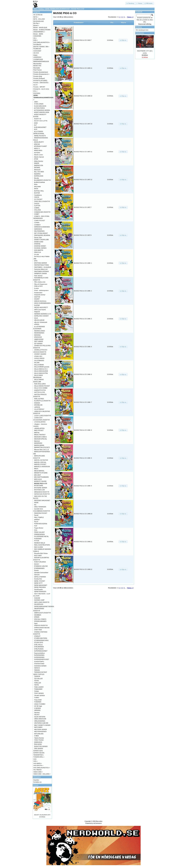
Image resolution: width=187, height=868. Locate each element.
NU (35, 505)
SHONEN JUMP (39, 600)
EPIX (36, 261)
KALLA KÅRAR (39, 365)
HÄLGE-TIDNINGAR (41, 322)
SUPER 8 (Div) (38, 751)
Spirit (36, 623)
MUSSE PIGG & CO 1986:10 (83, 96)
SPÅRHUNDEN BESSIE (42, 628)
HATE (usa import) (40, 310)
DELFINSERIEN (39, 231)
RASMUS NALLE (40, 543)
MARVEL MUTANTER (41, 460)
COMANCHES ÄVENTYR (42, 212)
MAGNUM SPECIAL (41, 439)
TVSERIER (38, 702)
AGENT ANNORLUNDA (42, 112)
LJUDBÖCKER (38, 59)
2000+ (36, 102)
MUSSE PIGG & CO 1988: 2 (83, 291)
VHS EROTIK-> (38, 765)
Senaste (36, 785)
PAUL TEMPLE (39, 517)
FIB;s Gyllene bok (40, 282)
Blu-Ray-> (37, 23)
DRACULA (38, 252)
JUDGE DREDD (39, 358)
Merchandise (37, 64)
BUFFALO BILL (39, 191)
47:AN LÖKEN (39, 104)
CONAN (37, 223)
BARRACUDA (39, 165)
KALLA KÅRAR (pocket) (42, 367)
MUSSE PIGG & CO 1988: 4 (83, 347)
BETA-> (36, 17)
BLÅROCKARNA (40, 182)
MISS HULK (38, 479)
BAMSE (37, 163)
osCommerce (97, 823)
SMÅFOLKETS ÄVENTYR (42, 613)
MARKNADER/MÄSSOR (41, 61)
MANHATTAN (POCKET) (42, 447)
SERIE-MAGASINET (41, 585)
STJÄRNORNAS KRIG (41, 640)
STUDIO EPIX (39, 642)
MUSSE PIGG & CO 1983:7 (83, 40)
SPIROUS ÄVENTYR (41, 625)
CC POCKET (38, 199)
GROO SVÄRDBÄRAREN (42, 303)
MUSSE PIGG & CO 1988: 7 (83, 402)
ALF (35, 125)
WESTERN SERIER (41, 729)
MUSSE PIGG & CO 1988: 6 (83, 374)
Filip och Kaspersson (41, 284)
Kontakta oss (38, 782)
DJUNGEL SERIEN (40, 248)
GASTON (37, 297)
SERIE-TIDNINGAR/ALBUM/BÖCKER (57, 9)
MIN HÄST (38, 475)
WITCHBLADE (39, 734)
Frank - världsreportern (41, 290)
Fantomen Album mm (41, 269)
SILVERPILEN (39, 604)
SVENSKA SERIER (40, 666)
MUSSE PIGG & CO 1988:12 (83, 569)
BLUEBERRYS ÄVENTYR (42, 180)
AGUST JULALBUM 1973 (42, 815)
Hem (35, 9)
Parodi (36, 515)
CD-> (35, 38)
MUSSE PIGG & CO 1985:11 (83, 68)
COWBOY (37, 225)
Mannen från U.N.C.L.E (42, 450)
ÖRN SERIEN (39, 748)
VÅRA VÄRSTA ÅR (40, 719)
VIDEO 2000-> (38, 772)
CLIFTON (37, 206)
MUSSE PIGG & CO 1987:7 (83, 207)
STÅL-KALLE (38, 645)
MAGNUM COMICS (40, 437)
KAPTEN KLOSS (40, 392)
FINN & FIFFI (38, 286)
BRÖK (36, 189)
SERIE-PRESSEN (40, 587)
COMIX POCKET (40, 221)
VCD (35, 759)
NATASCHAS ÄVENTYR (42, 494)
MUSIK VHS (37, 66)
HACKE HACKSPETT (41, 307)
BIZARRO (37, 174)
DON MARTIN (39, 250)
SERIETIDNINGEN (40, 592)
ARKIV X (37, 148)
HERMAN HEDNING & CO (43, 314)
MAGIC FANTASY (40, 435)
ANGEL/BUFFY (39, 142)
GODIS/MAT (37, 51)
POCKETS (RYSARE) (40, 81)
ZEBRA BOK (38, 742)
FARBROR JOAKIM (40, 273)
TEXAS (36, 681)
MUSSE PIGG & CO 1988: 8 (83, 430)
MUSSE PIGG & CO (78, 9)
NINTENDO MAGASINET (42, 500)
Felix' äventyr (38, 276)
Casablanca (38, 195)
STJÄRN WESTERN (41, 638)
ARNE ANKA (38, 150)
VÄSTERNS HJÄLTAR (41, 723)
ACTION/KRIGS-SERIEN (42, 110)
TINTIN (36, 685)
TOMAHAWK (38, 689)
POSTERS (37, 93)
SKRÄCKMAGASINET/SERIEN (44, 606)
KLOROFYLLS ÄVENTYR (42, 401)
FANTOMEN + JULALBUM (43, 267)
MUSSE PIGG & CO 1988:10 (83, 514)
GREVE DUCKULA (40, 301)
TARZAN (37, 670)
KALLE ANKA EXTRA (41, 373)
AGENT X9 (38, 119)
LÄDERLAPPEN (39, 428)
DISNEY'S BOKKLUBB (41, 240)
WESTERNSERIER (40, 732)
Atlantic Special (39, 157)
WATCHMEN (38, 727)
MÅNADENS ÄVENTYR (42, 492)
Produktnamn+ (79, 22)
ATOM (36, 159)
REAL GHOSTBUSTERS (42, 545)
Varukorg (139, 27)
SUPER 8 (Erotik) (39, 753)
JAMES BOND (39, 339)
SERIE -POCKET (40, 581)
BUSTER (37, 193)
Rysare (36, 570)
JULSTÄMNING (39, 360)
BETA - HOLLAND (39, 19)
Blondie (37, 178)
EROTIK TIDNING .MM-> (41, 47)
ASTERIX (37, 153)
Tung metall (38, 700)
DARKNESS (38, 229)
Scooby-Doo (38, 579)
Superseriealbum (40, 653)
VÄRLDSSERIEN (40, 721)
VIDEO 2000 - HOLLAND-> (42, 774)
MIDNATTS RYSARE (41, 473)
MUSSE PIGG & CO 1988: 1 (83, 263)
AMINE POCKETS (40, 136)
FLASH (36, 288)
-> (44, 97)
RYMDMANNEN (39, 568)
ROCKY (37, 564)
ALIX (36, 129)
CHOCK (37, 204)
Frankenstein (38, 293)
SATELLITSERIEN (40, 577)
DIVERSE (37, 244)
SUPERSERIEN (39, 655)
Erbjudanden (140, 33)
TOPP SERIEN (39, 693)
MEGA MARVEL (39, 471)
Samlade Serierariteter (41, 573)
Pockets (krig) (38, 76)
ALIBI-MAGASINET (40, 127)
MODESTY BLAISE (40, 481)
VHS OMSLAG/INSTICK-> (42, 768)
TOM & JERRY (39, 687)
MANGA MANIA (39, 445)
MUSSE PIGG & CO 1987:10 (83, 124)
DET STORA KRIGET (41, 233)
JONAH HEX (38, 356)
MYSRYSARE (39, 486)
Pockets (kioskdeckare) (41, 72)
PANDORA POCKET (41, 513)
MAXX (36, 469)
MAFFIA (37, 433)
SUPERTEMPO (39, 662)
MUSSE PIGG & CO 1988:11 (83, 542)
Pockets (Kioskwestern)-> (41, 74)
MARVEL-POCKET (40, 464)
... (126, 17)
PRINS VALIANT (39, 532)
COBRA (37, 208)
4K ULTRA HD (38, 15)
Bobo (36, 184)
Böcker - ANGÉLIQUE (40, 28)
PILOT (36, 522)
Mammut (37, 441)
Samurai (37, 575)
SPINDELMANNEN (40, 621)
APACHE (37, 144)
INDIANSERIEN (39, 333)
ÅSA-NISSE (38, 744)
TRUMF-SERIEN (39, 696)
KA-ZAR (37, 363)
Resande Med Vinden (41, 553)
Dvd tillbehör (37, 44)
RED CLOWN (39, 547)
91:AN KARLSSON (40, 106)
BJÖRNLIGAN (39, 176)
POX (36, 530)
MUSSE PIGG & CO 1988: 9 (83, 458)
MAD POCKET (39, 430)
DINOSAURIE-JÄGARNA (42, 235)
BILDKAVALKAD (39, 21)
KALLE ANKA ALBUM (41, 371)
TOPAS (36, 691)
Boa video (99, 821)
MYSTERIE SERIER (41, 488)
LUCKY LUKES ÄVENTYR (43, 416)
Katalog (41, 9)
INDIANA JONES (40, 331)
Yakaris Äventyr (39, 738)
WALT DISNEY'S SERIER (42, 725)
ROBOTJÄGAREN (40, 562)
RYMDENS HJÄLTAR (41, 566)
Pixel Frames (38, 70)
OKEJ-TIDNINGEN (40, 507)
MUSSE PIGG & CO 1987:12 (83, 180)
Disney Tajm (38, 237)
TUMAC (37, 698)
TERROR (37, 676)
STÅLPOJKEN (39, 649)
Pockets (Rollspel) (39, 78)
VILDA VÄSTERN (40, 717)
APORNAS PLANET (41, 146)
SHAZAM (37, 598)
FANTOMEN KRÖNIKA (41, 271)
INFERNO (37, 335)
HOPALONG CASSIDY (41, 316)
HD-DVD (36, 53)
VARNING (37, 710)
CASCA (37, 197)
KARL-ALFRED (39, 399)
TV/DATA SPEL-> (39, 757)
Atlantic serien (39, 155)
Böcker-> (36, 25)
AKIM (36, 123)
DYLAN (37, 254)
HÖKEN (37, 324)
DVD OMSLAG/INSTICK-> (42, 42)
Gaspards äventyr (40, 295)
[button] (130, 3)
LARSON (37, 407)
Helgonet (37, 312)
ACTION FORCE (39, 108)
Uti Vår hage (38, 706)
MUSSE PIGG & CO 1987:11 (83, 152)
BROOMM (37, 187)
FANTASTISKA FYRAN (42, 265)
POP (36, 526)
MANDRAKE (38, 443)
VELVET (37, 715)
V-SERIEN (37, 708)
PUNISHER (38, 539)
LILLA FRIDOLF (39, 409)
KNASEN (37, 403)
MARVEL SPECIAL (40, 462)
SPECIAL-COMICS (40, 619)
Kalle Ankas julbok (40, 384)
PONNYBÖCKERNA (41, 524)
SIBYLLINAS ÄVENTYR (42, 602)
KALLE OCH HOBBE (41, 388)
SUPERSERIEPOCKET (42, 659)
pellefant (37, 519)
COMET (37, 214)
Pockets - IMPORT (39, 87)
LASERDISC (37, 57)
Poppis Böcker (39, 528)
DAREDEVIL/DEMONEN (42, 227)
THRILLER (37, 683)
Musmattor (37, 68)
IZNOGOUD (38, 337)
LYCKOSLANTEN (40, 422)
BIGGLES (37, 170)
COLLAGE (38, 210)
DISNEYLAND (39, 242)
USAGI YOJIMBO (40, 704)
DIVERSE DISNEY (40, 246)
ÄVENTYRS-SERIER (41, 746)
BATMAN (37, 167)
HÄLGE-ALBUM (39, 320)
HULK (36, 318)
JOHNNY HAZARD (40, 354)
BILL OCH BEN (39, 172)
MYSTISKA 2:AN (40, 490)
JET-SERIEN (38, 344)
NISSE (36, 502)
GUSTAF (37, 305)
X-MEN (36, 736)
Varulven (37, 712)
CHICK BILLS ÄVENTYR (42, 201)
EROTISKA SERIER (41, 263)
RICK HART (38, 556)
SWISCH (37, 668)
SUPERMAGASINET (41, 651)
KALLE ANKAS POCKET (42, 386)
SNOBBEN (38, 615)
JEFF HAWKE (39, 341)
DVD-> (36, 40)
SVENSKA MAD (39, 664)
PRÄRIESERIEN (39, 534)
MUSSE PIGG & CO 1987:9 (83, 235)
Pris (112, 22)
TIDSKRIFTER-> (39, 755)
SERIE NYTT (38, 583)
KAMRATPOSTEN (40, 390)
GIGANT (37, 299)
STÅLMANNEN (39, 647)
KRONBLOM (38, 405)
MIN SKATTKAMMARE (41, 477)
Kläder (36, 55)
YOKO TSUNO (39, 740)
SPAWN (37, 617)
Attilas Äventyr (39, 161)
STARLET (37, 636)
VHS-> (36, 761)
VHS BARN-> (38, 763)
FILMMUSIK (37, 49)
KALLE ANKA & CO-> (41, 369)
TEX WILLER (38, 679)
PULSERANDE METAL (42, 536)
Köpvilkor (36, 780)
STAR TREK (38, 630)
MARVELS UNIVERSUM (42, 467)
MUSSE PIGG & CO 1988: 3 (83, 319)
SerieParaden (39, 590)
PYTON (37, 541)
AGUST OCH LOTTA (41, 121)
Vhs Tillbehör (38, 770)
